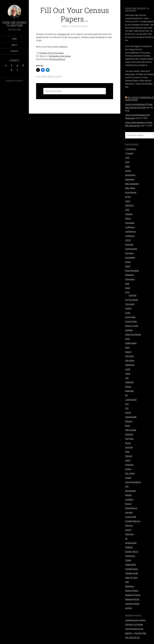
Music (128, 426)
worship (128, 608)
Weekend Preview (133, 595)
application (130, 179)
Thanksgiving (131, 565)
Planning (129, 456)
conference (130, 227)
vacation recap (132, 573)
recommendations (133, 482)
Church (128, 218)
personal (129, 447)
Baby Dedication (132, 184)
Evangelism (130, 279)
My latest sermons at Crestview (140, 99)
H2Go (128, 339)
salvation (129, 512)
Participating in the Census (60, 56)
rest (127, 486)
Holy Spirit (129, 356)
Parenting (129, 434)
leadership (129, 391)
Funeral (128, 308)
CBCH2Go (129, 205)
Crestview (129, 245)
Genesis (20, 81)
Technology (130, 556)
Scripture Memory (133, 521)
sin (126, 539)
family (128, 288)
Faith (127, 284)
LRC (127, 408)
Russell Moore (131, 508)
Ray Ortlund (130, 473)
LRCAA (128, 413)
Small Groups (131, 543)
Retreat (128, 495)
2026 (127, 162)
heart (127, 348)
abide (127, 166)
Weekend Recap (132, 599)
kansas (128, 387)
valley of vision (131, 578)
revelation (129, 499)
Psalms (128, 469)
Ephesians (129, 275)
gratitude (129, 330)
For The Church (132, 300)
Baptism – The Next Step (136, 633)
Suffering (129, 547)
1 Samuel (129, 153)
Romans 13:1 (65, 34)
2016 (127, 158)
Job (127, 378)
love (127, 404)
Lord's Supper (131, 400)
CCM (127, 210)
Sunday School (132, 552)
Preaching (129, 465)
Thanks (128, 560)
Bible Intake (130, 188)
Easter (128, 262)
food (127, 292)
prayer (128, 460)
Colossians (130, 223)
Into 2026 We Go (132, 638)
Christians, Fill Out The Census (51, 53)
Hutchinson (130, 365)
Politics (58, 77)
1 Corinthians (131, 149)
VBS (127, 582)
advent (128, 171)
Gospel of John (132, 326)
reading (128, 478)
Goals (128, 313)
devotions (129, 253)
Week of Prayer (132, 591)
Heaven (128, 352)
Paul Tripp (129, 439)
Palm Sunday (131, 430)
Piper (127, 452)
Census (50, 77)
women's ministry (132, 604)
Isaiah (128, 369)
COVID (128, 240)
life (126, 395)
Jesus (128, 374)
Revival (128, 504)
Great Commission (133, 334)
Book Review (131, 192)
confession (130, 236)
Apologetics (130, 175)
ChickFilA (133, 295)
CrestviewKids (131, 249)
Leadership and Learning (135, 620)
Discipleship (130, 258)
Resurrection (130, 491)
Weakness (130, 586)
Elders (128, 266)
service (128, 530)
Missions (129, 421)
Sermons (129, 526)
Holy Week (130, 361)
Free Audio (130, 304)
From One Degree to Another (14, 24)
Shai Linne (129, 534)
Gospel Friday (131, 321)
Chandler (129, 214)
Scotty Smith (131, 517)
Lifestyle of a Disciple (134, 625)
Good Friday (130, 317)
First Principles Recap (134, 629)
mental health (131, 417)
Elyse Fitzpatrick (132, 271)
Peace (128, 443)
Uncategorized (131, 569)
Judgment (129, 382)
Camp (128, 201)
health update (131, 343)
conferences (130, 231)
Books (128, 197)
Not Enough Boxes (57, 59)
